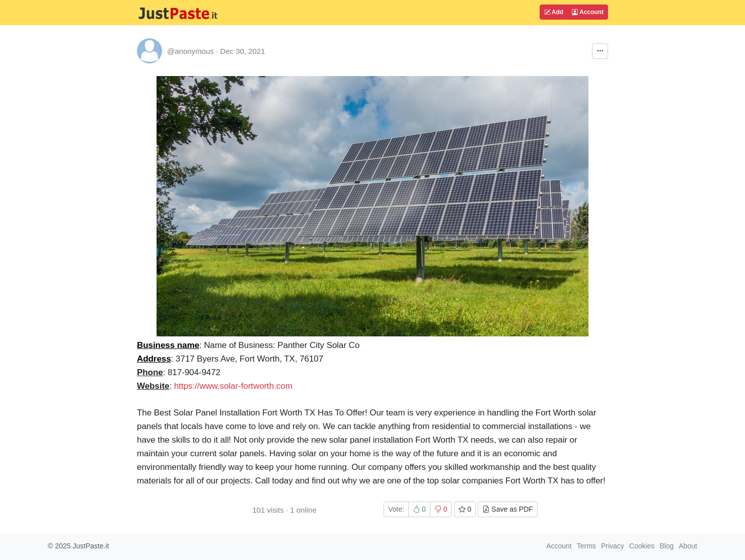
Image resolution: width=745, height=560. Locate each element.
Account (588, 12)
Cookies (642, 546)
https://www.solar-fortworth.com (233, 386)
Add (554, 12)
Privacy (613, 546)
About (688, 546)
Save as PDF (507, 509)
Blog (666, 546)
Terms (586, 546)
